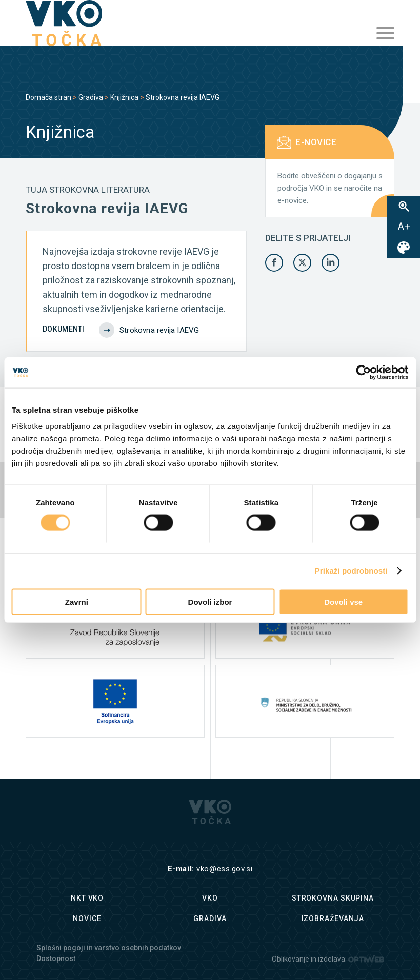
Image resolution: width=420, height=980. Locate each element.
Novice (87, 918)
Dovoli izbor (210, 601)
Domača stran (48, 97)
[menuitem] (380, 33)
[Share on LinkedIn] (331, 263)
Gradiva (91, 97)
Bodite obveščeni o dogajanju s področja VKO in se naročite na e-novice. (330, 188)
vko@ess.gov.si (224, 869)
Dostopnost (56, 958)
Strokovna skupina (333, 898)
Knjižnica (124, 97)
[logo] (64, 23)
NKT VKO (87, 898)
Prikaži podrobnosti (351, 571)
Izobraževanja (333, 918)
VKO (210, 898)
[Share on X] (302, 263)
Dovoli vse (343, 601)
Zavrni (77, 601)
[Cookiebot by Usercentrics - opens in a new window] (363, 373)
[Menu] (380, 33)
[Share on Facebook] (274, 263)
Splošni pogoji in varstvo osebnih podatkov (109, 948)
